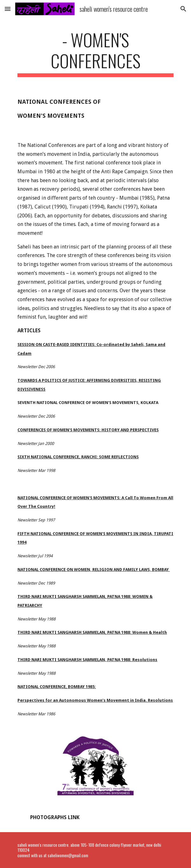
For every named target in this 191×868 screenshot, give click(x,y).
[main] (95, 53)
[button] (8, 9)
